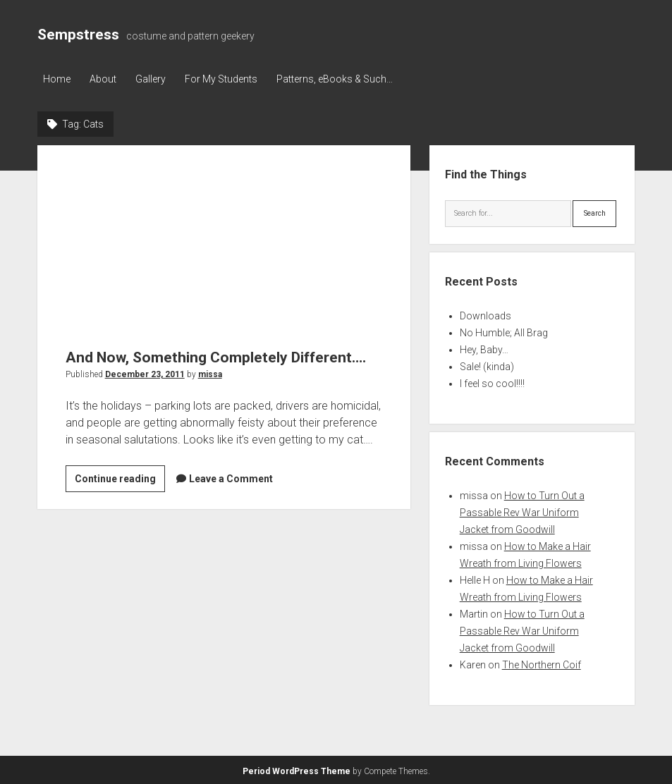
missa (210, 374)
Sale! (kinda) (487, 365)
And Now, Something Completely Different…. (224, 237)
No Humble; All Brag (504, 331)
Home (57, 79)
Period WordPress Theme (297, 770)
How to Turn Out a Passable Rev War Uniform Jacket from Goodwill (522, 511)
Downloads (485, 314)
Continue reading (120, 480)
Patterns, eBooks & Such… (343, 79)
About (105, 79)
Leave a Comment (231, 478)
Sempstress (78, 35)
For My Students (227, 79)
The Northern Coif (542, 663)
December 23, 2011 (145, 374)
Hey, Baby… (484, 348)
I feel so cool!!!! (492, 382)
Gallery (155, 79)
